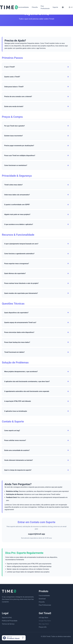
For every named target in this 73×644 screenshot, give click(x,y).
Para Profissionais (45, 605)
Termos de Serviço (8, 624)
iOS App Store (43, 618)
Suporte (55, 7)
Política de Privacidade (10, 621)
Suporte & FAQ (7, 618)
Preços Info (43, 627)
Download (42, 599)
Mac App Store (44, 624)
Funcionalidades (23, 7)
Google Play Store (45, 621)
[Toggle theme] (63, 7)
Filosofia (35, 7)
